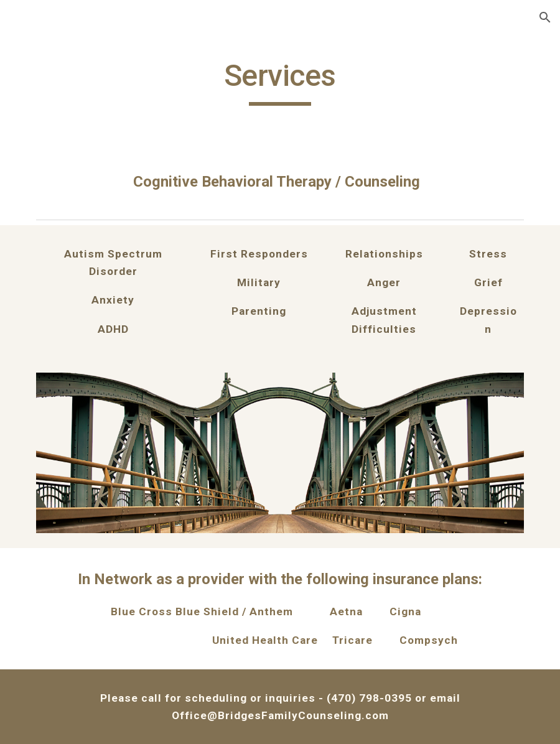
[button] (545, 17)
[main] (280, 81)
